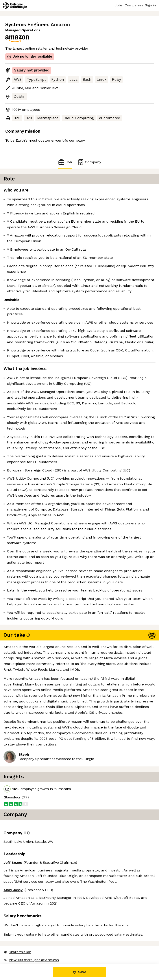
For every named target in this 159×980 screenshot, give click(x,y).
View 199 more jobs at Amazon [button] (31, 960)
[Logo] (15, 6)
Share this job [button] (17, 952)
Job (65, 162)
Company (89, 162)
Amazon (60, 25)
